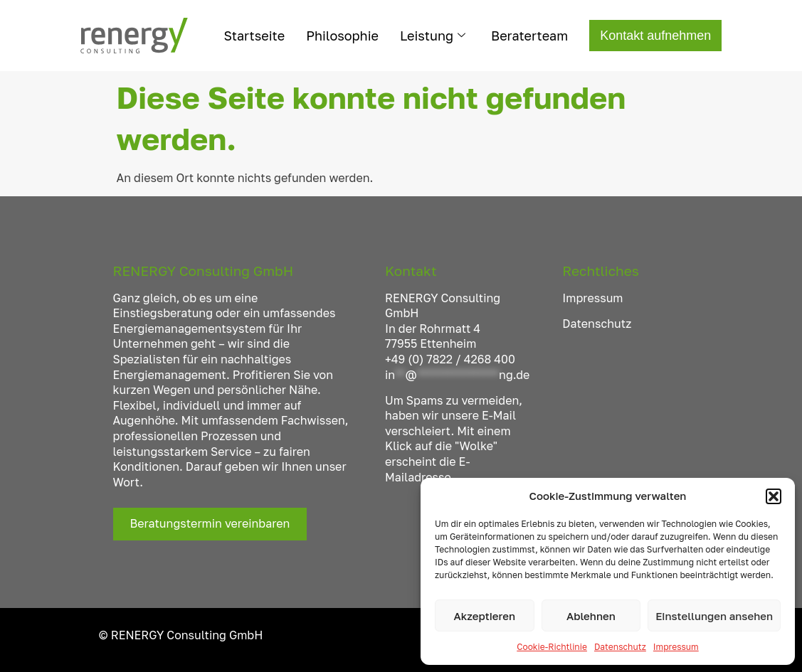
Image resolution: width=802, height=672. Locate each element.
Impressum (676, 647)
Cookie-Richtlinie (552, 647)
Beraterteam (529, 36)
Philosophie (342, 36)
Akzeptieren (485, 616)
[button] (774, 496)
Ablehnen (591, 616)
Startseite (255, 36)
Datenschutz (620, 647)
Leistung (433, 36)
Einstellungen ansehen (714, 616)
